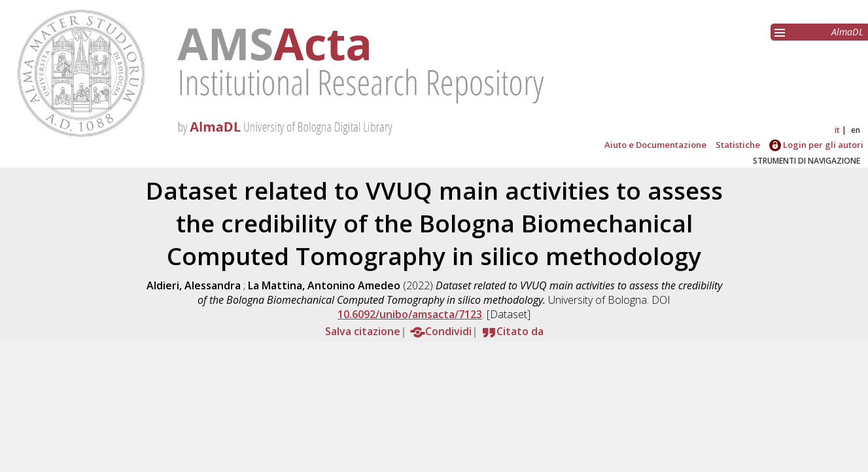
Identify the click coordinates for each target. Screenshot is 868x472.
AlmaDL (847, 32)
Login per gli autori (816, 145)
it (837, 130)
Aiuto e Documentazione (655, 145)
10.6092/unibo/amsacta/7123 (410, 314)
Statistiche (738, 145)
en (856, 130)
